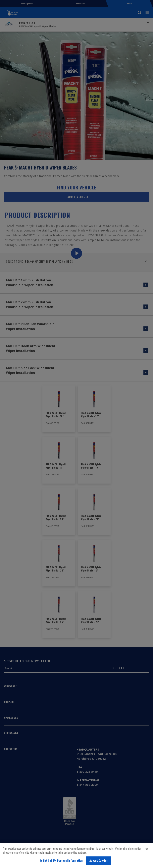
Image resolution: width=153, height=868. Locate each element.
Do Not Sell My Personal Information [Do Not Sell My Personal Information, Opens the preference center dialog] (61, 860)
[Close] (147, 849)
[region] (76, 855)
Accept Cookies (99, 860)
